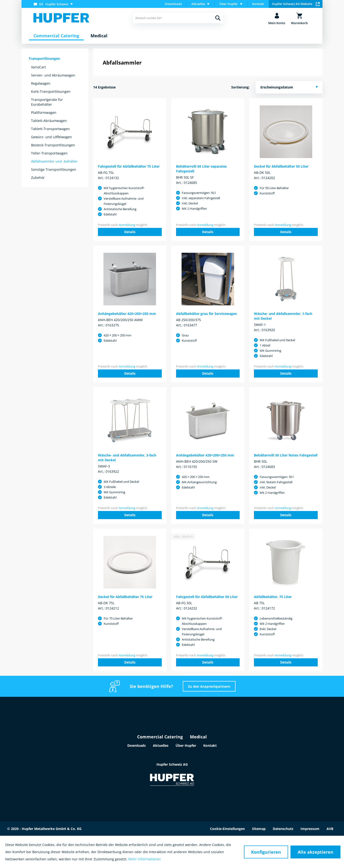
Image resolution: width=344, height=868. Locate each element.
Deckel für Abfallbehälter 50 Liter (281, 166)
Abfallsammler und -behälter (54, 161)
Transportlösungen (44, 58)
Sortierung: (240, 87)
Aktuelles (161, 745)
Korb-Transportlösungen (51, 91)
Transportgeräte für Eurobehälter (47, 102)
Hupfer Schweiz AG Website (296, 4)
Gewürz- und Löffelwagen (51, 137)
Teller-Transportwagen (49, 153)
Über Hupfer (186, 745)
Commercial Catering (160, 737)
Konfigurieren (266, 852)
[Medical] (99, 36)
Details (130, 232)
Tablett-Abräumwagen (49, 121)
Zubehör (38, 178)
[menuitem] (54, 4)
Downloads (173, 4)
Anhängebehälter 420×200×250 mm (127, 314)
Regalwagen (41, 83)
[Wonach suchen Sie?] (178, 18)
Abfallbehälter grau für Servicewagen (207, 314)
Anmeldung (127, 225)
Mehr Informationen (145, 859)
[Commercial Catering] (56, 36)
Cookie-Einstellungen (227, 829)
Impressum (310, 829)
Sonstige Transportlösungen (54, 169)
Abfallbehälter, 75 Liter (273, 597)
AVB (330, 829)
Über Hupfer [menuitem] (229, 4)
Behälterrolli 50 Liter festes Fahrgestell (286, 455)
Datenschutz (283, 829)
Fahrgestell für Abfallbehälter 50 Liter (207, 597)
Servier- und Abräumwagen (53, 75)
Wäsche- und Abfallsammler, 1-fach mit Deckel (283, 316)
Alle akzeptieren (315, 852)
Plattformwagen (44, 113)
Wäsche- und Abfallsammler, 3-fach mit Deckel (127, 458)
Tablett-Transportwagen (50, 129)
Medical (198, 737)
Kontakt (258, 4)
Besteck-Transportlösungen (53, 145)
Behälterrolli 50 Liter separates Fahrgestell (201, 169)
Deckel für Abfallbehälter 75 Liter (125, 597)
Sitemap (259, 829)
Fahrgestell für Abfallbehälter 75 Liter (129, 166)
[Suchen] (218, 18)
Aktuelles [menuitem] (198, 4)
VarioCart (38, 67)
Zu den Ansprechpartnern (209, 686)
